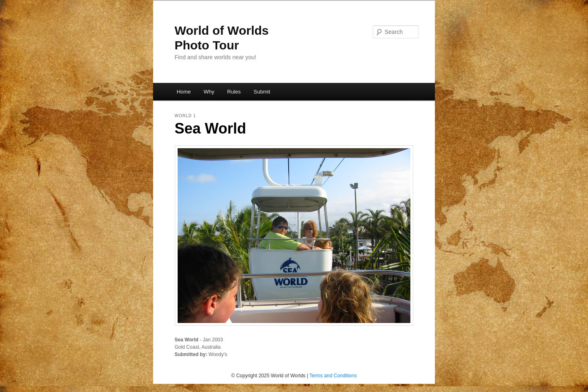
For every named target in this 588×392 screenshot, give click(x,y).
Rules (234, 92)
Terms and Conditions (333, 376)
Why (209, 92)
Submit (262, 92)
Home (184, 92)
